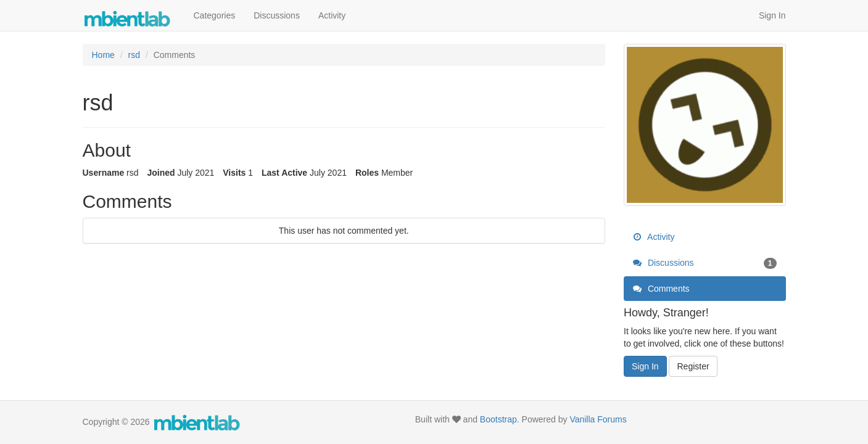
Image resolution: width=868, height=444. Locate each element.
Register (693, 366)
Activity (332, 15)
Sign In (772, 15)
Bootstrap (498, 419)
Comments (661, 289)
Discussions (277, 15)
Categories (215, 15)
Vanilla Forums (598, 419)
